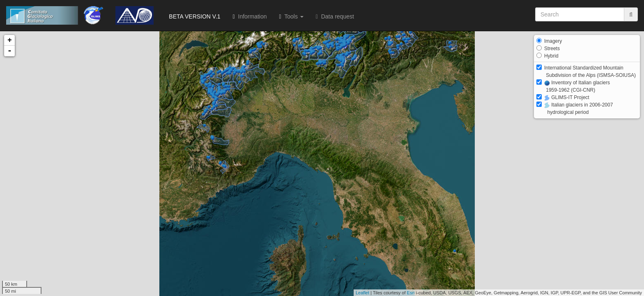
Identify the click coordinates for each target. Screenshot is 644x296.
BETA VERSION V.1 (193, 16)
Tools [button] (291, 16)
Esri (411, 293)
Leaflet (362, 293)
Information (250, 16)
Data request (335, 16)
